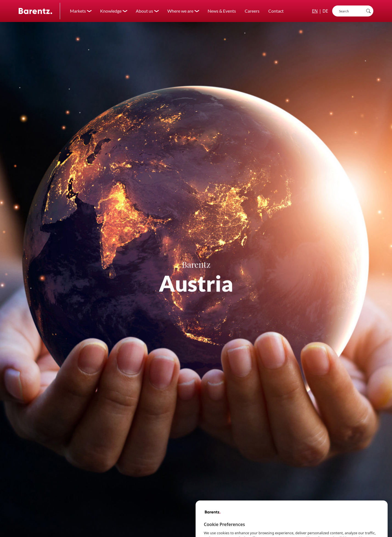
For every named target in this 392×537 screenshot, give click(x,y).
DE (325, 11)
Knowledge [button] (111, 11)
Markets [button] (78, 11)
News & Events (222, 11)
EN (315, 11)
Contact (276, 11)
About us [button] (144, 11)
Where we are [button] (180, 11)
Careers (252, 11)
